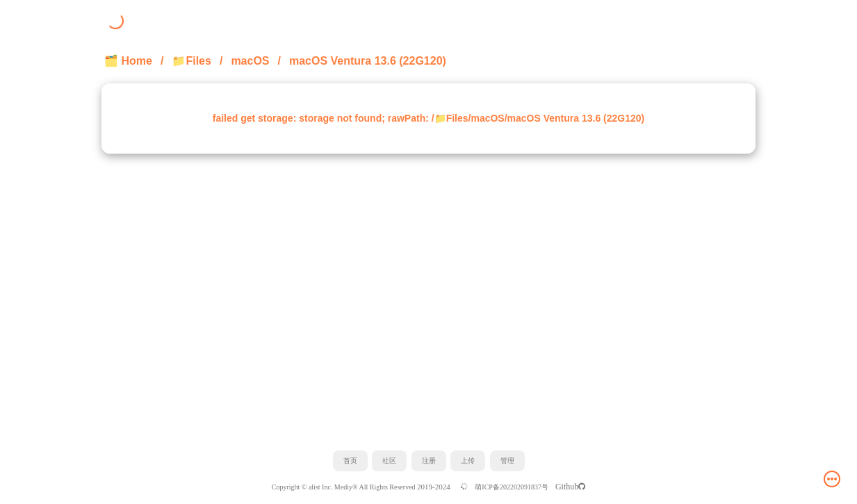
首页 (350, 461)
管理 (507, 461)
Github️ (570, 487)
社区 (389, 461)
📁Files (191, 61)
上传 (468, 461)
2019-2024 (434, 487)
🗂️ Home (128, 61)
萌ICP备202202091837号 (512, 487)
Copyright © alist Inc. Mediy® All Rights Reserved (344, 487)
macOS (250, 61)
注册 (429, 461)
